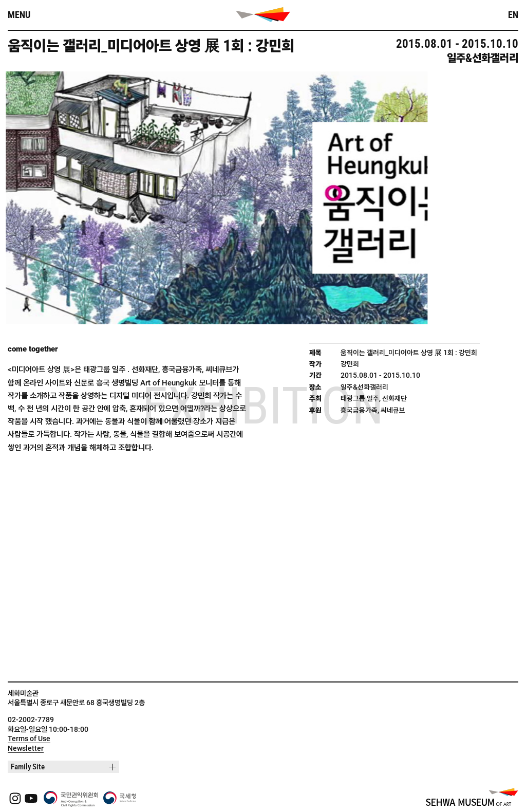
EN (513, 15)
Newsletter (26, 748)
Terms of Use (29, 739)
